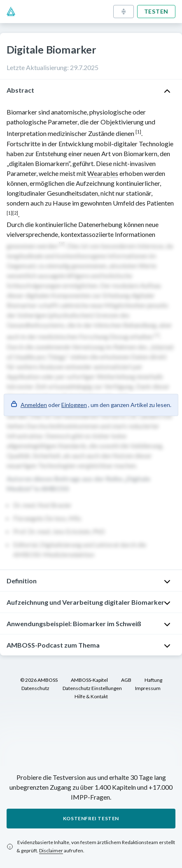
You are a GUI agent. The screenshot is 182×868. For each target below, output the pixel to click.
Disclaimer (51, 850)
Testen (156, 11)
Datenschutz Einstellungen (92, 688)
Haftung (153, 680)
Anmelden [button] (34, 405)
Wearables (103, 173)
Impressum (148, 688)
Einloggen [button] (74, 405)
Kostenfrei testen (91, 818)
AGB (126, 680)
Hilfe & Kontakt (91, 696)
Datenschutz (35, 688)
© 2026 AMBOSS (39, 680)
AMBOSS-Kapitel (89, 680)
